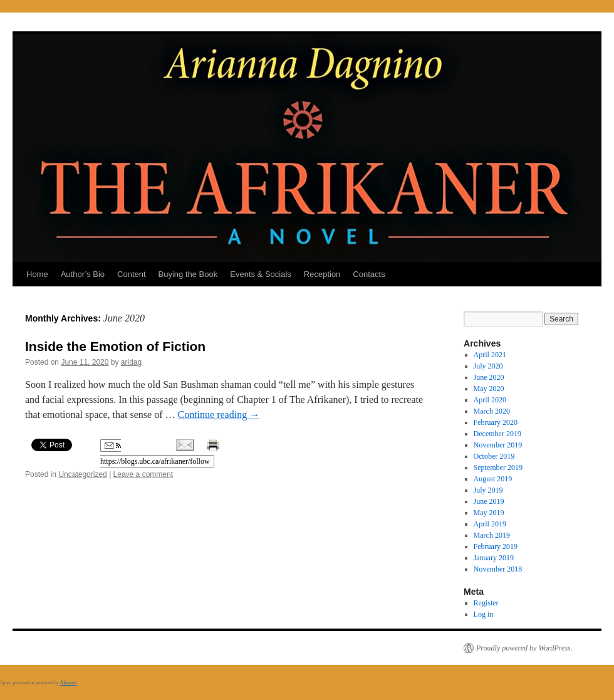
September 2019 (498, 468)
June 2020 (489, 377)
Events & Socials (261, 274)
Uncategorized (82, 474)
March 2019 (492, 535)
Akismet (69, 683)
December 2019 (497, 434)
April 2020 (490, 400)
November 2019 (498, 445)
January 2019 (494, 558)
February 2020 (496, 422)
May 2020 (489, 389)
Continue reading (218, 415)
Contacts (369, 274)
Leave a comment (143, 474)
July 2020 (488, 366)
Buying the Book (188, 274)
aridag (131, 362)
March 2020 (492, 411)
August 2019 (493, 479)
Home (37, 274)
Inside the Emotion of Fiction (115, 346)
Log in (484, 614)
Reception (322, 274)
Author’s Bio (83, 274)
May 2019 (489, 513)
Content (132, 274)
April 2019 (490, 524)
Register (486, 603)
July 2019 (488, 490)
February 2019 (496, 546)
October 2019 (494, 456)
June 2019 (489, 501)
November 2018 (498, 569)
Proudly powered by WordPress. (524, 648)
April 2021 (490, 355)
